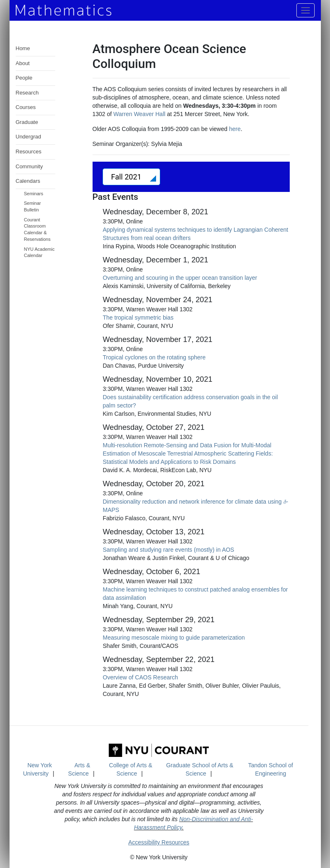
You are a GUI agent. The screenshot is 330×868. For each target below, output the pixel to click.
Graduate (27, 122)
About (23, 63)
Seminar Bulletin (33, 206)
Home (23, 48)
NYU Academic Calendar (39, 252)
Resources (29, 152)
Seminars (34, 194)
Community (29, 166)
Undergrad (28, 137)
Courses (26, 107)
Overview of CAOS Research (141, 677)
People (24, 78)
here (235, 129)
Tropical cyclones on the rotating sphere (154, 357)
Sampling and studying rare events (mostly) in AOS (169, 550)
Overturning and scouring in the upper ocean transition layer (180, 278)
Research (27, 93)
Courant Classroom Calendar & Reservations (37, 229)
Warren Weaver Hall (139, 114)
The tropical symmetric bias (138, 318)
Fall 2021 (127, 177)
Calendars (28, 181)
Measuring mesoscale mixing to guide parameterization (174, 638)
